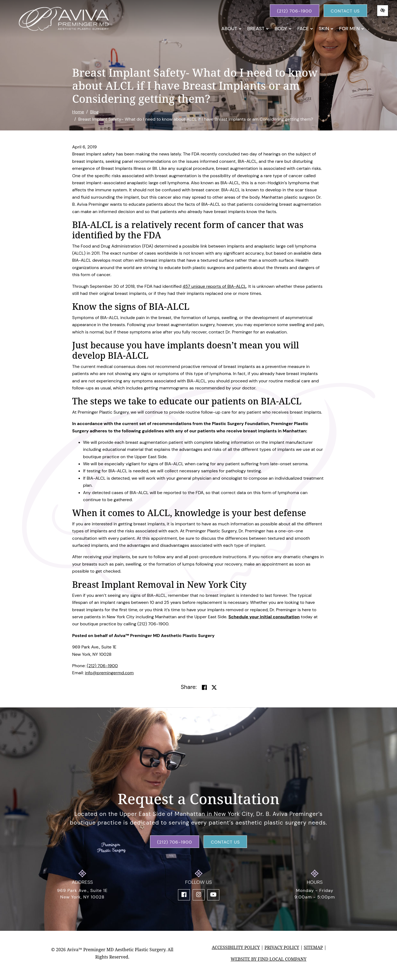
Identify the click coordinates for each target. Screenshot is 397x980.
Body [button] (283, 29)
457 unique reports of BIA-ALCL (214, 286)
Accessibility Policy (236, 947)
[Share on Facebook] (204, 688)
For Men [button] (352, 29)
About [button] (232, 29)
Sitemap (313, 947)
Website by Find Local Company (269, 959)
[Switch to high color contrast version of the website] (383, 11)
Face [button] (305, 29)
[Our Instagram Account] (199, 895)
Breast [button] (258, 29)
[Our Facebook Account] (184, 895)
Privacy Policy (282, 947)
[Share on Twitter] (214, 688)
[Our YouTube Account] (213, 895)
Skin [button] (326, 29)
